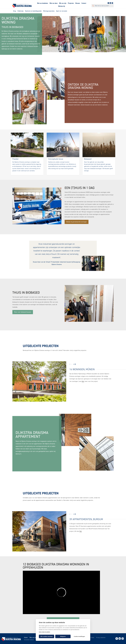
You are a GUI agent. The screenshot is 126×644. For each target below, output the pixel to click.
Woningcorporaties (49, 11)
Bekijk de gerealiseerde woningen (77, 222)
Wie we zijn (63, 3)
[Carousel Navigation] (72, 364)
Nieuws (78, 3)
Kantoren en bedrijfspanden (33, 11)
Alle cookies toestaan (46, 636)
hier (83, 381)
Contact (84, 3)
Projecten (71, 3)
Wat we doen (54, 3)
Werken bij (62, 6)
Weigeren (63, 636)
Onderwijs (20, 11)
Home (26, 637)
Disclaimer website (29, 640)
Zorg (15, 11)
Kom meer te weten (44, 632)
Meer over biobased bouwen (23, 312)
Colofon (92, 638)
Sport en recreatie (62, 11)
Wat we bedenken (43, 3)
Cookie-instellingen (79, 636)
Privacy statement (101, 638)
